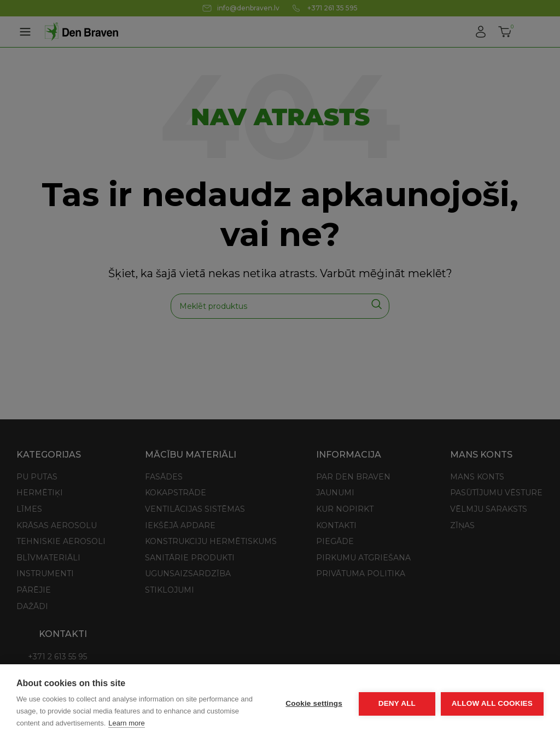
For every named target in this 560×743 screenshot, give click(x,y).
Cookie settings (314, 703)
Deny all (397, 703)
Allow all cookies (492, 703)
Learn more (126, 723)
